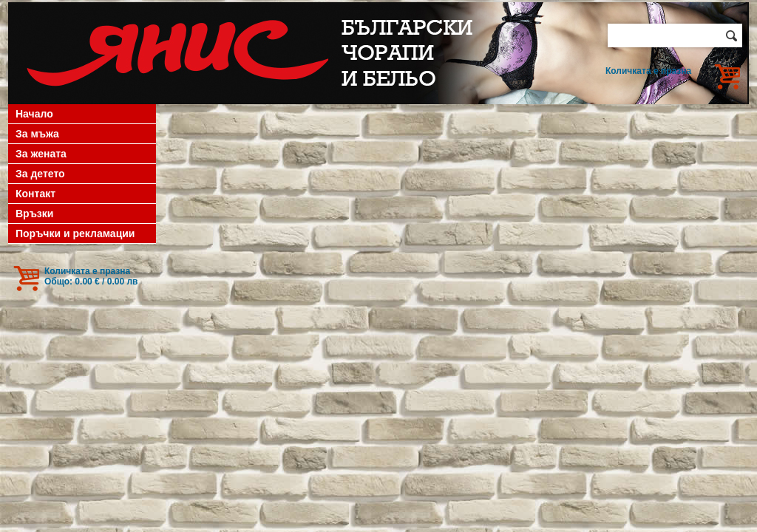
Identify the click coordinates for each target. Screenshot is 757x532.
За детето (40, 174)
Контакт (35, 194)
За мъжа (37, 134)
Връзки (34, 214)
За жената (41, 154)
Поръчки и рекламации (75, 233)
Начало (34, 114)
